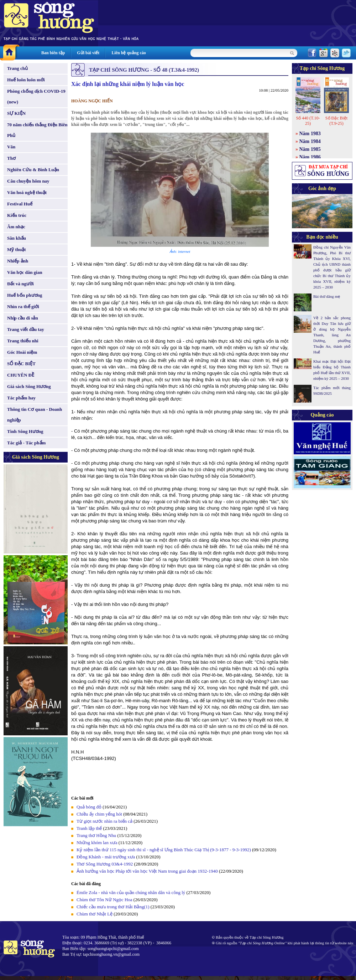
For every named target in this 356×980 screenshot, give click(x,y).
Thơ (11, 158)
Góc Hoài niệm (22, 352)
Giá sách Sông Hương (29, 386)
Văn (11, 147)
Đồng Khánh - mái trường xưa (106, 857)
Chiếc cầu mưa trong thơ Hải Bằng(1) (113, 907)
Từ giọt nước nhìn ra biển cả (104, 821)
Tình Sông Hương (25, 431)
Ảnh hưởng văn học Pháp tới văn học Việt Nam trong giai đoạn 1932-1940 (147, 871)
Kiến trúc (17, 215)
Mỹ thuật (17, 249)
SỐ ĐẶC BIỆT (21, 364)
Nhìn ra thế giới (23, 307)
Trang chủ (17, 68)
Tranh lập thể (89, 828)
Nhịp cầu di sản (23, 318)
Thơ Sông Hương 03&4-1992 (105, 864)
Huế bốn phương (25, 295)
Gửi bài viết (88, 53)
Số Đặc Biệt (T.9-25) (336, 121)
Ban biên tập (53, 53)
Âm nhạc (16, 227)
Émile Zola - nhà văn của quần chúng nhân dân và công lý (131, 892)
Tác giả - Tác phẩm (26, 443)
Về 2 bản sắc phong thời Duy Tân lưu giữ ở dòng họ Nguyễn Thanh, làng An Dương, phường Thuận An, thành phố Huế (332, 335)
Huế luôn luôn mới (26, 80)
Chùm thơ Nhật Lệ (95, 914)
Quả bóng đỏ (89, 807)
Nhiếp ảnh (18, 261)
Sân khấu (17, 238)
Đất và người (20, 284)
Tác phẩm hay (21, 398)
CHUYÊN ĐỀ (21, 375)
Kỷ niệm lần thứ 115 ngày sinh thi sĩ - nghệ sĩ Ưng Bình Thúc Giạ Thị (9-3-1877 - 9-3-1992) (164, 850)
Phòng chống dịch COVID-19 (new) (36, 96)
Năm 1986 (310, 157)
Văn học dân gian (25, 272)
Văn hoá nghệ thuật (27, 192)
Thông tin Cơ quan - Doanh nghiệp (35, 415)
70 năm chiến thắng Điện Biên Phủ (37, 130)
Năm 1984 (310, 141)
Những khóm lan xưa (97, 843)
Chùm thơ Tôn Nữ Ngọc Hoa (104, 900)
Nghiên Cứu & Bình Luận (33, 170)
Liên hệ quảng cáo (129, 53)
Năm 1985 (310, 149)
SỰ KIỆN (16, 113)
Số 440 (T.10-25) (308, 121)
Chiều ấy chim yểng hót (99, 814)
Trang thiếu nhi (23, 341)
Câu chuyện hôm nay (28, 181)
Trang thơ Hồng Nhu (96, 835)
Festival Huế (20, 204)
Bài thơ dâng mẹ (327, 296)
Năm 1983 (310, 134)
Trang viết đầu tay (26, 329)
